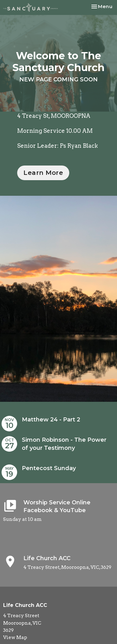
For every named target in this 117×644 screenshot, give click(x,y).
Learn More (43, 173)
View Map (15, 637)
